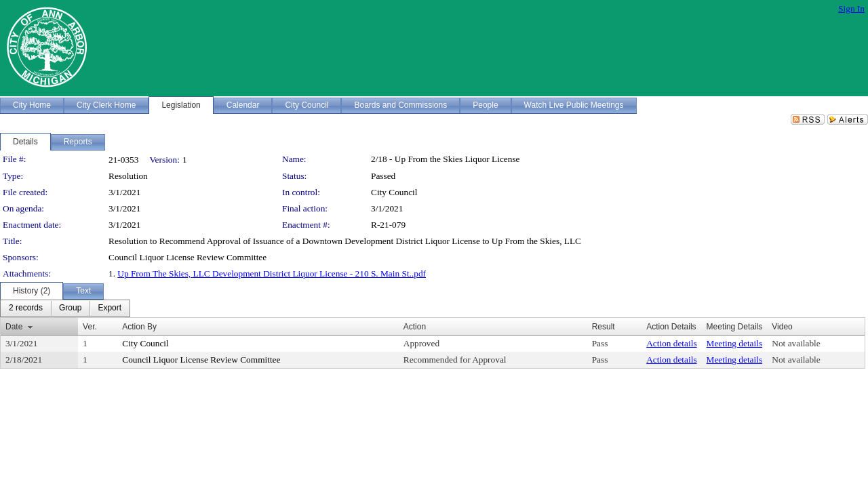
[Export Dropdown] (110, 308)
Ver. (90, 327)
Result (604, 327)
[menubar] (65, 308)
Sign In (851, 8)
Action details (671, 343)
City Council (394, 192)
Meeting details (735, 343)
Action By (139, 327)
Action (415, 327)
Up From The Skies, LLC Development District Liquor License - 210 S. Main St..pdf (272, 273)
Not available (796, 343)
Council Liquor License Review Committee (201, 360)
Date (14, 327)
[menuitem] (26, 308)
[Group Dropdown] (70, 308)
